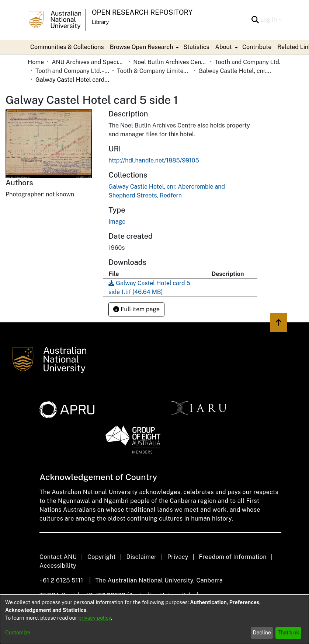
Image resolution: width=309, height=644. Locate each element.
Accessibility (58, 566)
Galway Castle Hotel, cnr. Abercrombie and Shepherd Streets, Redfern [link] (235, 71)
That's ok (289, 633)
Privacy (178, 557)
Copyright (102, 557)
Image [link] (117, 222)
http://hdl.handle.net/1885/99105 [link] (154, 160)
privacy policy (95, 618)
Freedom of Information (232, 557)
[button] (255, 20)
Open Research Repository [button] (142, 12)
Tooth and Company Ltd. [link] (247, 62)
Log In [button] (269, 20)
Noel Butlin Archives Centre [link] (170, 62)
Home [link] (36, 62)
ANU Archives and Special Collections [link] (88, 62)
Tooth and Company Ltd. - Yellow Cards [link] (72, 71)
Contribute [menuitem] (257, 47)
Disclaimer (141, 557)
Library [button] (100, 22)
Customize (18, 633)
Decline (262, 633)
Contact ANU (58, 557)
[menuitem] (144, 47)
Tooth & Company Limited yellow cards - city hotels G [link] (154, 71)
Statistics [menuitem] (196, 47)
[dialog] (154, 619)
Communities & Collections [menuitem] (67, 47)
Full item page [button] (136, 309)
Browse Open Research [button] (142, 47)
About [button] (224, 47)
